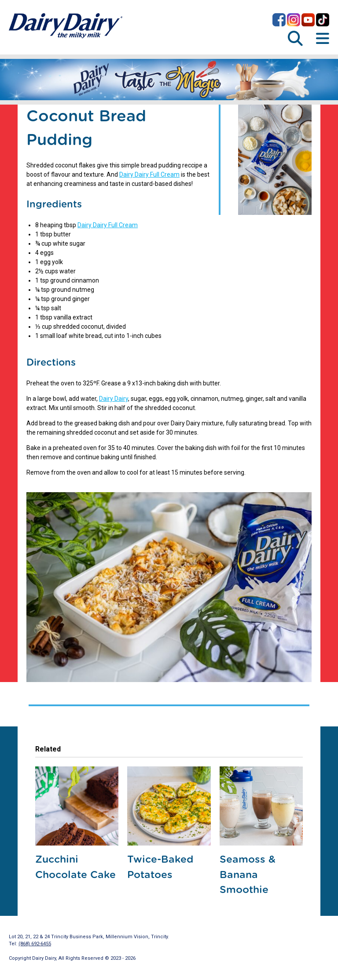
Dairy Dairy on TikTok (323, 20)
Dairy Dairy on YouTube (308, 20)
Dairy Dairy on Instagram (294, 20)
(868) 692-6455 (35, 944)
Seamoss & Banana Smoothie (248, 875)
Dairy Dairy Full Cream (149, 174)
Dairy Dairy (114, 399)
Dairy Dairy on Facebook (279, 20)
